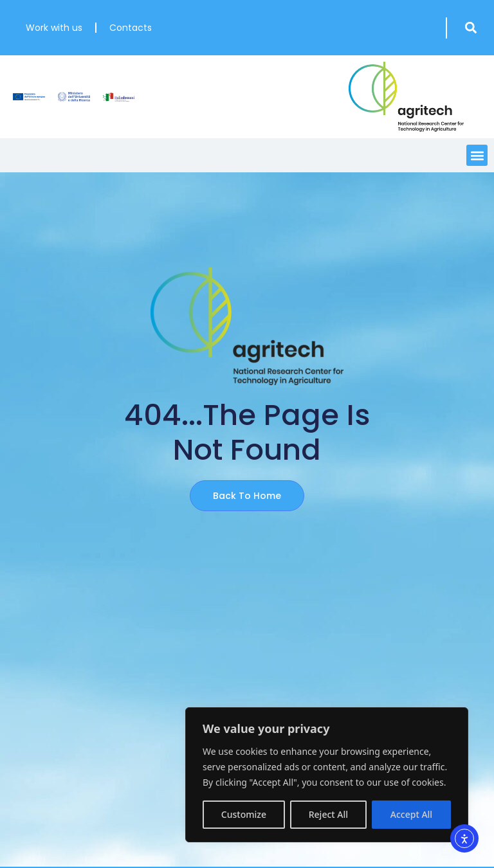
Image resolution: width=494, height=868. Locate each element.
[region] (327, 775)
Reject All (328, 814)
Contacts (131, 28)
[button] (471, 28)
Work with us (54, 28)
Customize (244, 814)
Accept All (411, 814)
